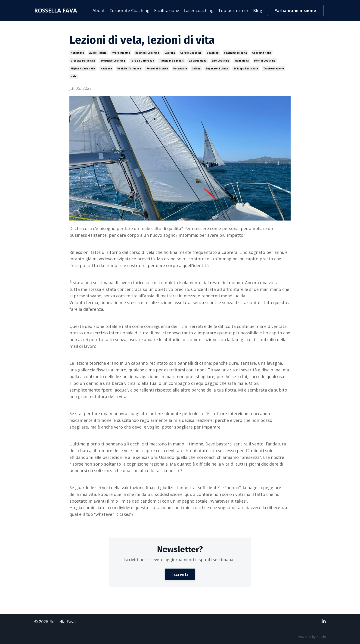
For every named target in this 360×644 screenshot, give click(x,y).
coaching (213, 53)
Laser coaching (199, 10)
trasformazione (274, 68)
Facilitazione (167, 10)
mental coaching (265, 61)
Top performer (233, 10)
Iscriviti (180, 574)
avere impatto (121, 53)
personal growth (157, 68)
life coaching (221, 61)
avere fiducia (98, 53)
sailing (196, 68)
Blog (258, 10)
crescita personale (83, 61)
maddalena (242, 61)
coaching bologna (235, 53)
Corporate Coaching (129, 10)
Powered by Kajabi (312, 637)
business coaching (147, 53)
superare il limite (217, 68)
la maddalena (198, 61)
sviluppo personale (246, 68)
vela (74, 76)
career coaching (191, 53)
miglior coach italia (83, 68)
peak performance (129, 68)
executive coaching (113, 61)
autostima (77, 53)
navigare (106, 68)
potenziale (180, 68)
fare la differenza (142, 61)
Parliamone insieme (295, 10)
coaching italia (262, 53)
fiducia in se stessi (171, 61)
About (99, 10)
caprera (170, 53)
